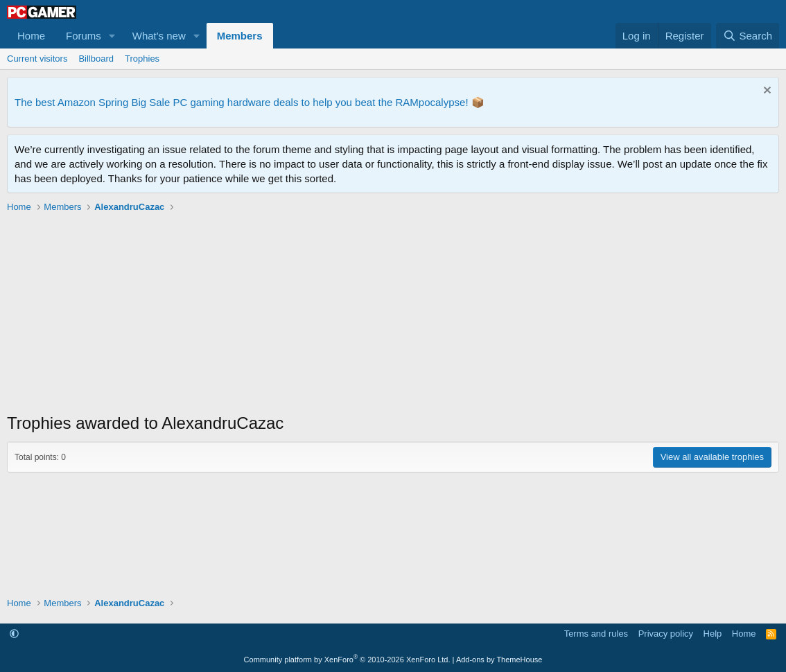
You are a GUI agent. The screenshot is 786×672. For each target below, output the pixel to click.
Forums (84, 36)
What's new (159, 36)
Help (713, 634)
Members (240, 36)
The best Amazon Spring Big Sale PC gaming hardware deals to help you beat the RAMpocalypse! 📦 (250, 102)
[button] (112, 36)
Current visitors (37, 59)
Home (31, 36)
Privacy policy (666, 634)
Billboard (96, 59)
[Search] (748, 36)
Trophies (142, 59)
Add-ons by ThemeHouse (499, 660)
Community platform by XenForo (347, 660)
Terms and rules (596, 634)
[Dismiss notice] (766, 92)
